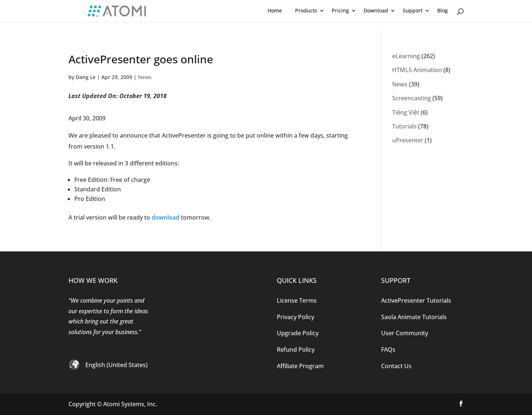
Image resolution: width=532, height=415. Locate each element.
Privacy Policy (295, 317)
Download (376, 10)
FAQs (388, 349)
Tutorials (404, 126)
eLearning (406, 56)
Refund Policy (296, 349)
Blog (442, 10)
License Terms (297, 300)
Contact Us (396, 366)
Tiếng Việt (406, 112)
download (165, 217)
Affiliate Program (300, 366)
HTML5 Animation (417, 70)
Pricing (340, 10)
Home (275, 10)
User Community (405, 333)
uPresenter (408, 140)
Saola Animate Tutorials (414, 317)
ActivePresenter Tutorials (416, 300)
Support (413, 10)
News (145, 77)
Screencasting (412, 98)
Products (306, 10)
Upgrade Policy (298, 333)
